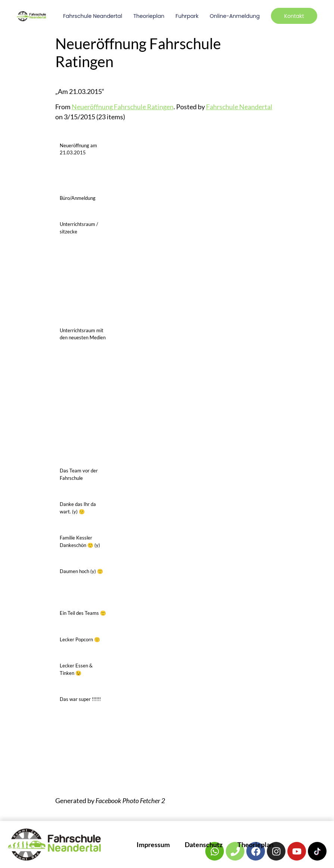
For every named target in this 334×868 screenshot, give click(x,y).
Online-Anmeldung (235, 16)
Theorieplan (149, 16)
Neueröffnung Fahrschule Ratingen (123, 107)
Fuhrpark (187, 16)
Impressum (153, 845)
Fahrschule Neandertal (93, 16)
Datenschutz (204, 845)
